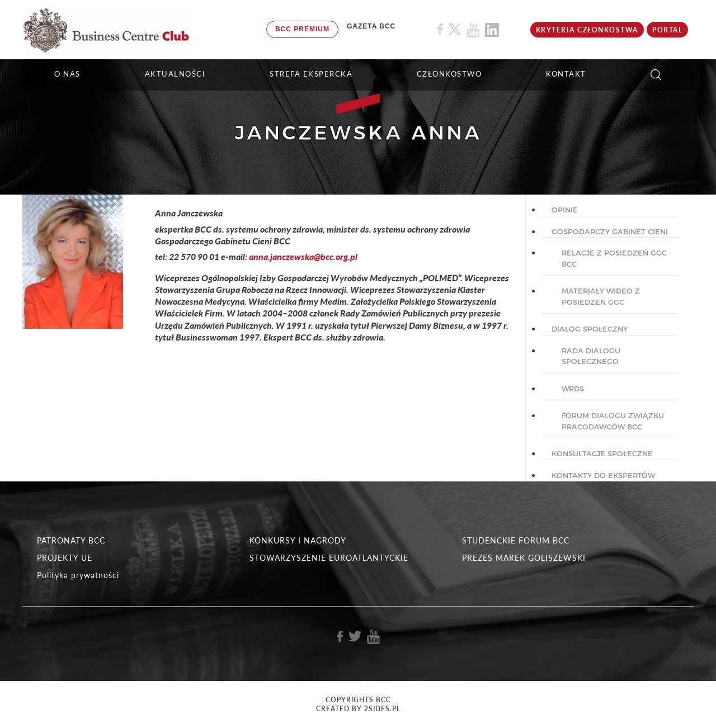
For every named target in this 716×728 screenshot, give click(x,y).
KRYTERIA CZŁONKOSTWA (587, 30)
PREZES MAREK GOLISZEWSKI (524, 558)
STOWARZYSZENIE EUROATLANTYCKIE (329, 558)
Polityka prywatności (78, 575)
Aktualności (175, 74)
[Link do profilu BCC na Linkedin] (492, 30)
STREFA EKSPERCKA (311, 74)
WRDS (573, 389)
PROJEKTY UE (65, 558)
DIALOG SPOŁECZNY (590, 329)
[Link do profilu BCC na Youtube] (473, 30)
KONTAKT (566, 74)
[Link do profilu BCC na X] (455, 30)
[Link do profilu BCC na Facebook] (440, 29)
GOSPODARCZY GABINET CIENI (610, 231)
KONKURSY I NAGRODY (298, 540)
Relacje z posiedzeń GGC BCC (614, 258)
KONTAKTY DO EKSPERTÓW (603, 475)
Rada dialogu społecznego (591, 356)
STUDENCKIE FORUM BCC (516, 540)
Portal (667, 30)
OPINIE (565, 210)
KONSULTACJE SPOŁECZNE (602, 453)
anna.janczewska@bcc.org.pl (303, 256)
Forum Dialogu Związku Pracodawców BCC (613, 421)
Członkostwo (449, 74)
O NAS (67, 74)
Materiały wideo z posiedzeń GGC (601, 296)
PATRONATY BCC (71, 540)
